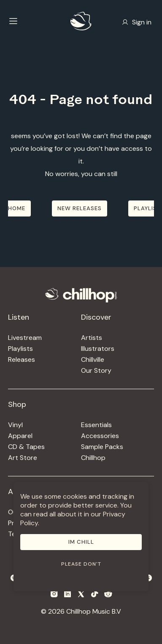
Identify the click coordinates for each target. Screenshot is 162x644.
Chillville (93, 359)
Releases (22, 359)
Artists (92, 338)
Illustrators (98, 349)
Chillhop (93, 458)
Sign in (137, 22)
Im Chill (81, 542)
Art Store (23, 458)
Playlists (20, 349)
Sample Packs (102, 447)
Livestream (25, 338)
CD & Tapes (26, 447)
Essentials (96, 425)
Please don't (81, 564)
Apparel (20, 436)
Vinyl (15, 425)
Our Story (96, 370)
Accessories (100, 436)
